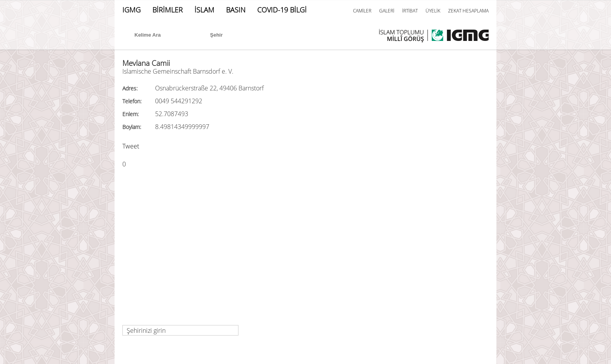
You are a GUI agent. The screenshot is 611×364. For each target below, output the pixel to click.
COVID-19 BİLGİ (282, 10)
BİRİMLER (168, 10)
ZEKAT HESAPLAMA (468, 11)
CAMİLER (362, 11)
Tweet (131, 146)
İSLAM (204, 10)
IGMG (132, 10)
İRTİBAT (410, 11)
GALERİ (387, 11)
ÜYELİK (433, 11)
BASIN (236, 10)
